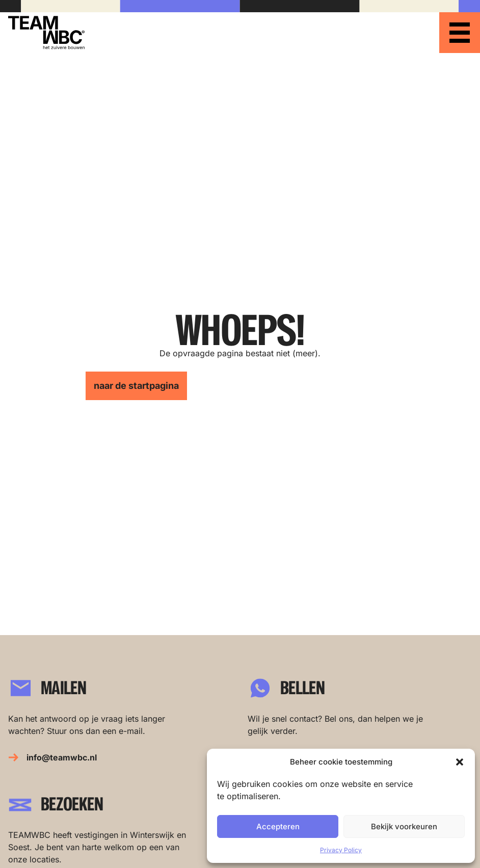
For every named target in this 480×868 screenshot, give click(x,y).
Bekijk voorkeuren (404, 826)
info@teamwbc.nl (62, 757)
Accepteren (278, 826)
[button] (460, 762)
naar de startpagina (136, 386)
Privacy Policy (341, 850)
